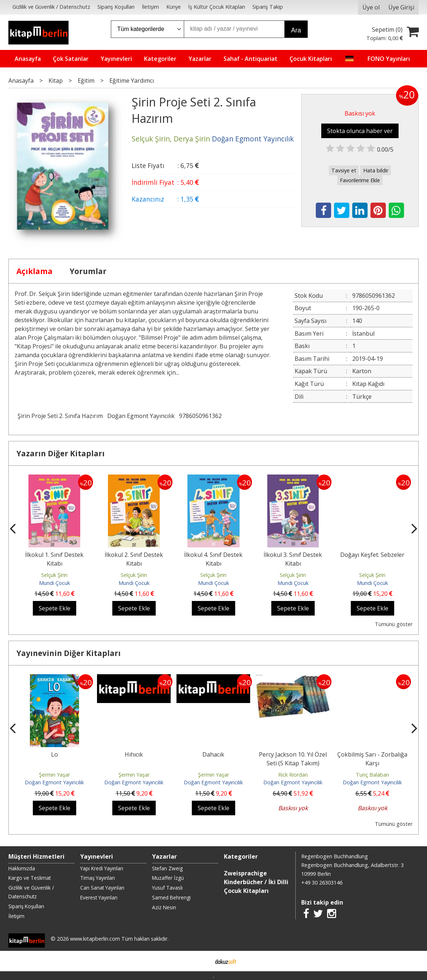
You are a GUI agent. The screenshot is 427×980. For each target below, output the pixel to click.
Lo (55, 754)
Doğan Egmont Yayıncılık (141, 416)
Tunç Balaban (372, 775)
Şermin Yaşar (55, 775)
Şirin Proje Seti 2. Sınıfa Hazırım (60, 416)
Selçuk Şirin (54, 575)
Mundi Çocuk (55, 583)
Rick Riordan (293, 775)
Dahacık (213, 754)
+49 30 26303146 (322, 883)
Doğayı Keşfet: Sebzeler (372, 555)
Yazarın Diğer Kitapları (61, 453)
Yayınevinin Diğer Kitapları (69, 653)
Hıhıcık (134, 754)
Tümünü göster (394, 624)
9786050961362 (200, 416)
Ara (296, 30)
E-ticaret (202, 961)
